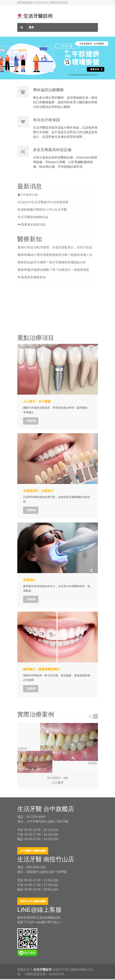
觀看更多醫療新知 (32, 277)
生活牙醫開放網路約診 (33, 217)
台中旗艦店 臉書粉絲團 (33, 851)
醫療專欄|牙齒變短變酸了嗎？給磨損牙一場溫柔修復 (53, 270)
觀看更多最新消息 (32, 225)
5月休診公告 (28, 195)
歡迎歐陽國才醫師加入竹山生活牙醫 (42, 210)
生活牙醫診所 (43, 970)
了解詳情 (31, 421)
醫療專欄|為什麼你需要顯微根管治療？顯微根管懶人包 (55, 255)
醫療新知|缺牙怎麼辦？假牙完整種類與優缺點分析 (52, 262)
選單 (26, 27)
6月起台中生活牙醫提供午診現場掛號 (43, 202)
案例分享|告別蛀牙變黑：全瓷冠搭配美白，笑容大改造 (55, 247)
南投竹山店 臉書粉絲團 (33, 901)
